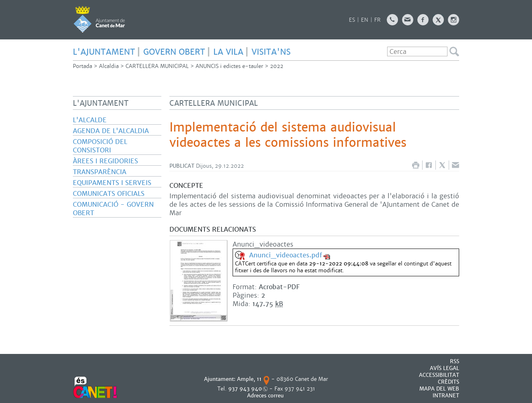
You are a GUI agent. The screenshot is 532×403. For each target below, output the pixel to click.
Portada (82, 66)
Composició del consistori (100, 146)
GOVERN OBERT (174, 52)
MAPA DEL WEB (439, 389)
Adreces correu (266, 396)
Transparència (100, 172)
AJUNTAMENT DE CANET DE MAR (99, 19)
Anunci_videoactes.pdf (286, 255)
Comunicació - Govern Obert (113, 209)
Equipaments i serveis (112, 183)
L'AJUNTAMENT (104, 52)
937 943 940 (245, 389)
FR (377, 20)
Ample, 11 (249, 379)
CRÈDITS (448, 382)
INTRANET (446, 396)
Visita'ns (271, 52)
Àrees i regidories (105, 161)
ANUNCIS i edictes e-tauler (229, 66)
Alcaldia (109, 66)
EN (365, 20)
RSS (455, 361)
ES (352, 20)
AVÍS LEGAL (444, 368)
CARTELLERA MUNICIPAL (157, 66)
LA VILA (228, 52)
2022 (277, 66)
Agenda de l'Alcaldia (111, 131)
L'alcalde (90, 120)
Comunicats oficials (109, 194)
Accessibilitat (439, 375)
